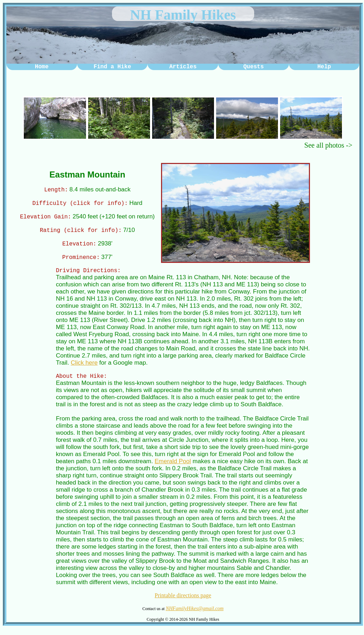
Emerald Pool (173, 468)
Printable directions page (183, 602)
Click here (84, 368)
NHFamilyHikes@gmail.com (195, 615)
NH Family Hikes (183, 15)
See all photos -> (328, 145)
